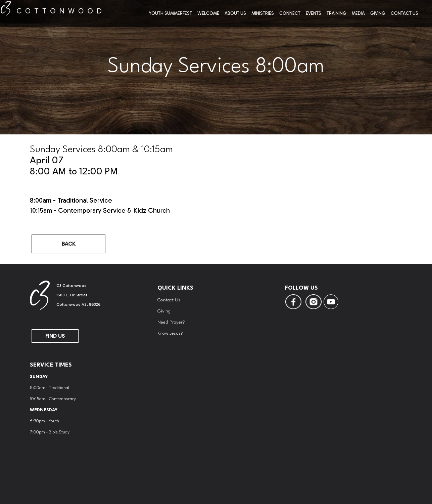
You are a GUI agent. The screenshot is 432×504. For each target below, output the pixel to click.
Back (68, 244)
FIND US (55, 336)
